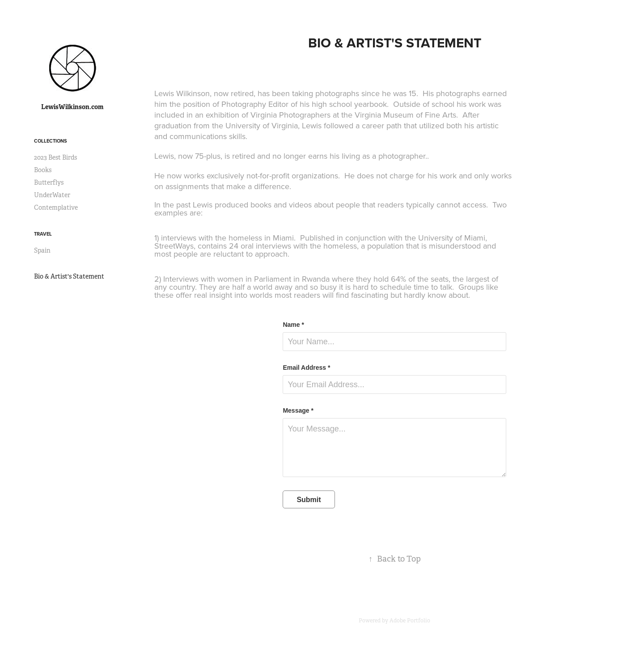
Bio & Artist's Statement (69, 276)
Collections (51, 141)
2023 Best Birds (55, 157)
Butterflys (49, 182)
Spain (42, 250)
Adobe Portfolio (410, 621)
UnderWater (52, 195)
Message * (298, 410)
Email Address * (306, 368)
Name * (293, 325)
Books (43, 170)
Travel (43, 234)
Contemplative (56, 207)
